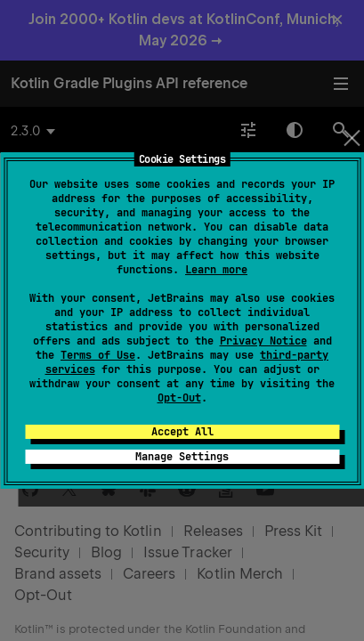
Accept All (182, 432)
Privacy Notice (263, 341)
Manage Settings (182, 457)
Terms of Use (98, 355)
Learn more (216, 270)
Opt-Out (179, 398)
